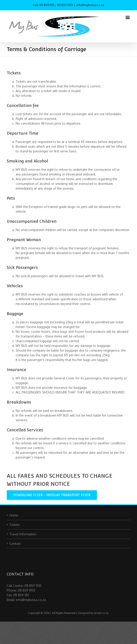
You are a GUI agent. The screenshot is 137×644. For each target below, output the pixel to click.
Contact (15, 544)
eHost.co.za (101, 613)
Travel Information (23, 534)
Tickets (15, 525)
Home (14, 515)
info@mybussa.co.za (90, 5)
